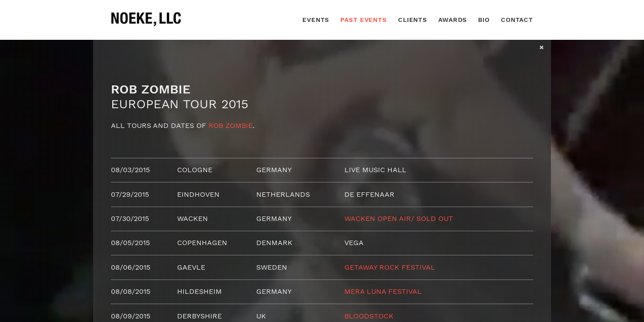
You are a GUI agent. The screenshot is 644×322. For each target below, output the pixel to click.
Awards (453, 20)
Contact (517, 20)
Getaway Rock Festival (390, 267)
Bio (484, 20)
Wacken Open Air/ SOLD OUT (399, 218)
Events (316, 20)
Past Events (364, 20)
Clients (413, 20)
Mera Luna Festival (383, 291)
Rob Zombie (231, 125)
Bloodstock (369, 316)
